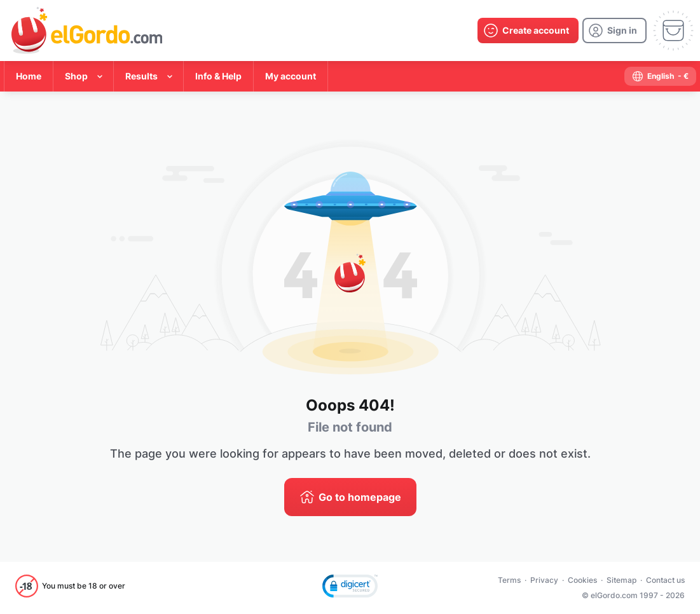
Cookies (582, 580)
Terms (509, 580)
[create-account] (528, 31)
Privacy (544, 580)
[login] (614, 31)
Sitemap (621, 580)
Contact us (665, 580)
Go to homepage (360, 497)
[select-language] (660, 76)
